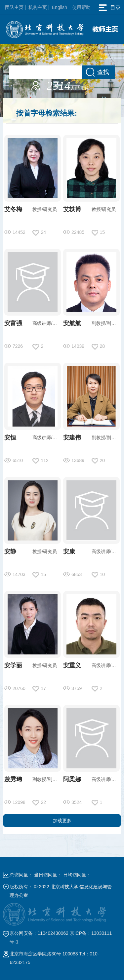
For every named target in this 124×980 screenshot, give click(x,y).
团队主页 (14, 7)
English (60, 7)
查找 (103, 72)
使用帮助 (81, 7)
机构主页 (38, 7)
